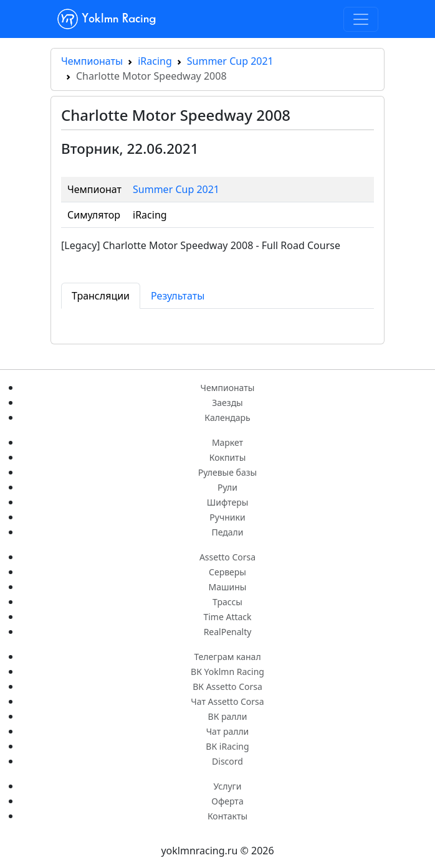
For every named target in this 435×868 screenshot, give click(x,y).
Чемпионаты (92, 61)
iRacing (155, 61)
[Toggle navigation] (361, 19)
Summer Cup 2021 (230, 61)
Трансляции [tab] (101, 296)
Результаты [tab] (178, 296)
